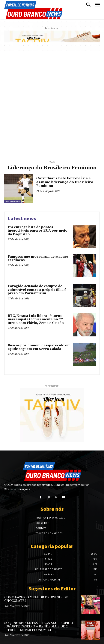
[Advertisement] (52, 105)
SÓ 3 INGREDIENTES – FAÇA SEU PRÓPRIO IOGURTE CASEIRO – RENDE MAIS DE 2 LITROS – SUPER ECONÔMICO (39, 627)
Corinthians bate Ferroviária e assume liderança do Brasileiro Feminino (65, 182)
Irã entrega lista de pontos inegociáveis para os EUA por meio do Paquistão (38, 231)
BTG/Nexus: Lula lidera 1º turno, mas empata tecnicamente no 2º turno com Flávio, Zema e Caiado (36, 319)
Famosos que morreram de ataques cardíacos (38, 259)
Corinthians (13, 201)
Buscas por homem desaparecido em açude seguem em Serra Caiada (39, 347)
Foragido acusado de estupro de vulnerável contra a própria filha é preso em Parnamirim (37, 290)
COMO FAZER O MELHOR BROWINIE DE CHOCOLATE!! (36, 599)
